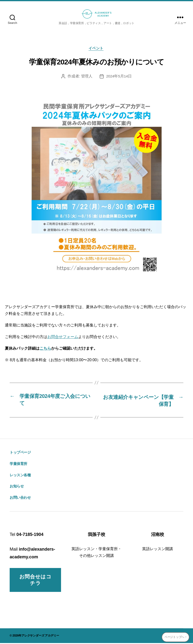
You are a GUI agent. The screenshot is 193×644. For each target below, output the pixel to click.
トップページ (20, 453)
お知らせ (17, 487)
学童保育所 (18, 465)
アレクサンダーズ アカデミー (40, 637)
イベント (96, 49)
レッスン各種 (20, 476)
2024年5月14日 (119, 77)
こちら (45, 349)
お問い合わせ (20, 498)
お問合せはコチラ (35, 581)
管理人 (86, 77)
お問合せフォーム (63, 337)
